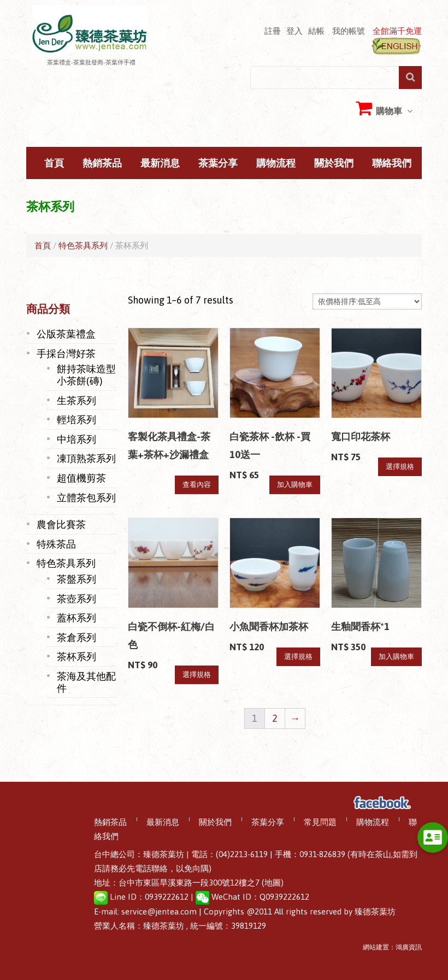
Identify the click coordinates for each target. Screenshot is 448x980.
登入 (294, 31)
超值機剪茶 (81, 478)
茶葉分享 (218, 163)
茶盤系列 (76, 579)
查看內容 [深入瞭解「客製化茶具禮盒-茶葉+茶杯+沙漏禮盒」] (197, 485)
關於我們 (334, 163)
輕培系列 (76, 419)
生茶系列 (76, 400)
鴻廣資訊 (409, 947)
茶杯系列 (76, 656)
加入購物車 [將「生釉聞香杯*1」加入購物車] (396, 657)
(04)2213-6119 (242, 854)
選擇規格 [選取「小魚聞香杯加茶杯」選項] (298, 657)
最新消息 (160, 163)
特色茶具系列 (83, 245)
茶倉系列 (76, 637)
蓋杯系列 (76, 617)
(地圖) (273, 883)
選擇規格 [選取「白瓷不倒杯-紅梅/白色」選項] (197, 675)
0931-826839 (322, 854)
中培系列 (76, 439)
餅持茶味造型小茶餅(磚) (86, 375)
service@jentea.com (159, 911)
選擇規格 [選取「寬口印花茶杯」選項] (400, 467)
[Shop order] (367, 301)
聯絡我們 (392, 163)
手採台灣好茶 (66, 353)
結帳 (316, 31)
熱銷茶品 (102, 163)
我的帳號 (349, 31)
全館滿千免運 (397, 31)
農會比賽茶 (61, 524)
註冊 (273, 31)
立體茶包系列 (86, 497)
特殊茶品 (56, 544)
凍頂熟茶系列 (86, 458)
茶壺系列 (76, 598)
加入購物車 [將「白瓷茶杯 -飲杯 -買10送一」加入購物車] (295, 485)
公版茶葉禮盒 (66, 334)
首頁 (54, 163)
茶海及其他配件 (86, 682)
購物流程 (276, 163)
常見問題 (320, 822)
